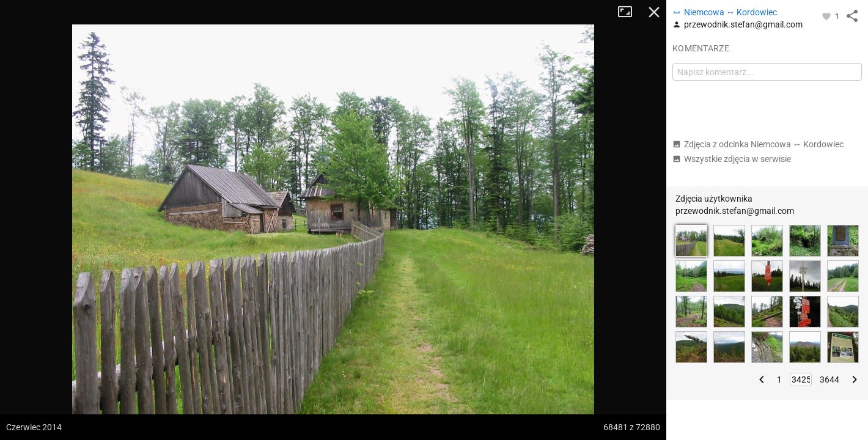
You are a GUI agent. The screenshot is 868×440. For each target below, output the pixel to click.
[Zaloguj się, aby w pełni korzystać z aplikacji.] (827, 16)
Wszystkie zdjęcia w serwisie (732, 159)
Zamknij (654, 12)
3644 (829, 380)
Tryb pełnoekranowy (630, 12)
